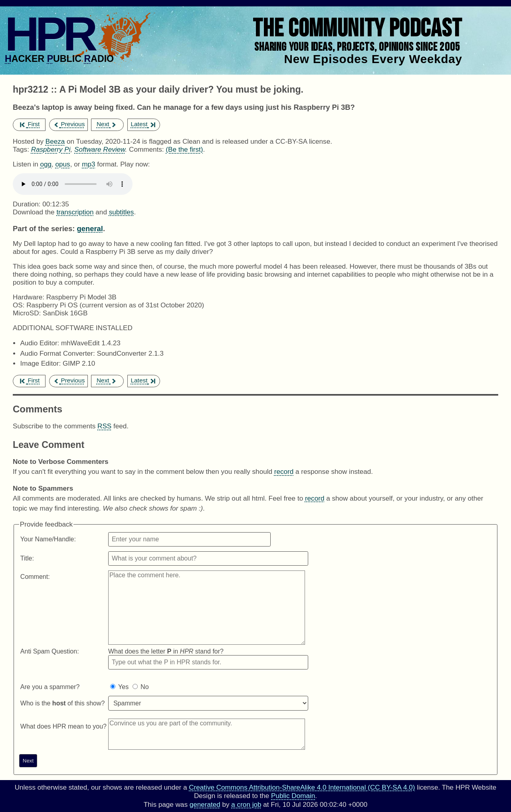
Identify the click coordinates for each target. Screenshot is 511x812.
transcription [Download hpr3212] (75, 212)
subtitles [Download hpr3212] (122, 212)
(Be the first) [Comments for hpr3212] (184, 150)
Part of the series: (44, 229)
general (90, 229)
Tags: (21, 150)
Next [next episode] (107, 124)
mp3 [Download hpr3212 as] (88, 164)
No (145, 687)
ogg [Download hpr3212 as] (46, 164)
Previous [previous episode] (69, 124)
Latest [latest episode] (143, 124)
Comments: (147, 150)
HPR (49, 34)
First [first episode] (30, 124)
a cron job (246, 805)
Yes (123, 687)
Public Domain (293, 796)
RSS (104, 426)
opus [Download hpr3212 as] (63, 164)
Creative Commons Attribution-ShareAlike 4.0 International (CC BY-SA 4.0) (302, 787)
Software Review (100, 150)
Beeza (55, 142)
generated (205, 805)
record (284, 472)
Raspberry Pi (51, 150)
